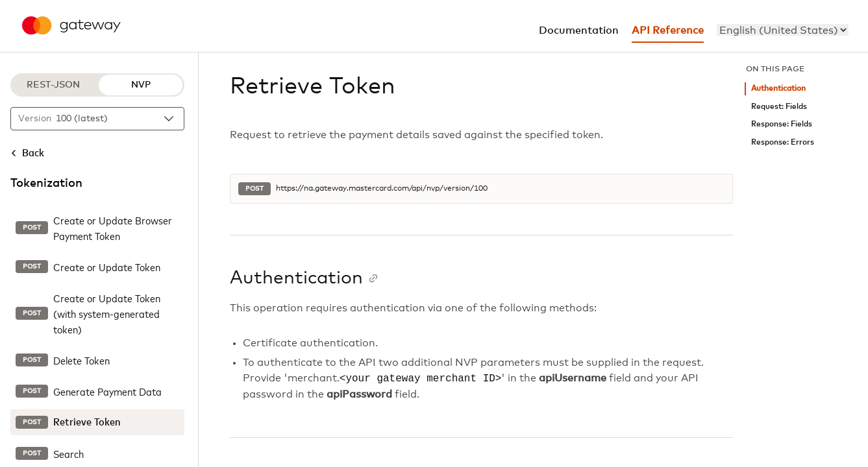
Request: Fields (779, 107)
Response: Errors (783, 142)
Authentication (778, 89)
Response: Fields (782, 124)
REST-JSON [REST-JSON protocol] (53, 85)
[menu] (783, 30)
